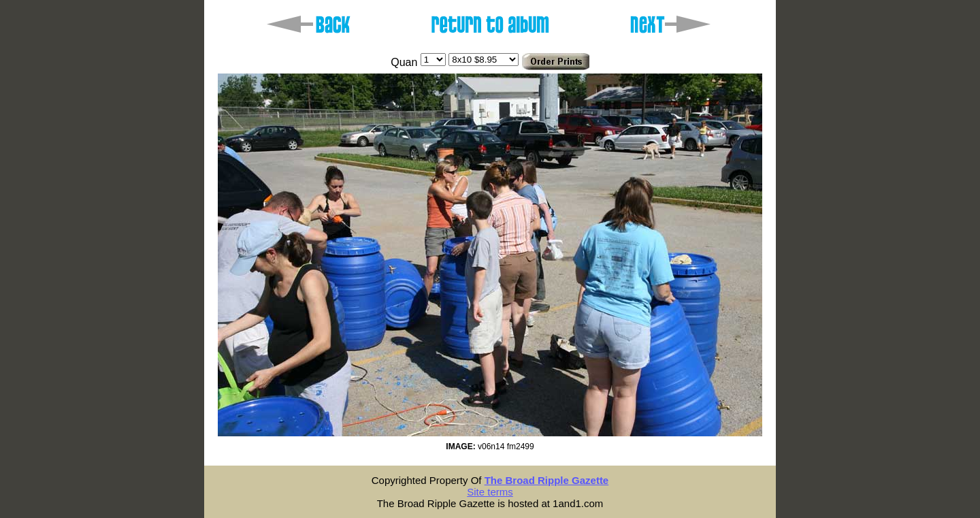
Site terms (490, 492)
